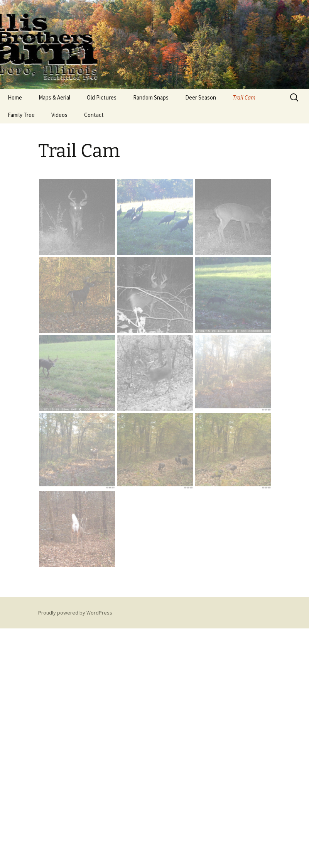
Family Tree (21, 115)
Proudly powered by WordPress (75, 613)
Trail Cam (244, 97)
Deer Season (201, 97)
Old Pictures (102, 97)
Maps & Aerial (54, 97)
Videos (59, 115)
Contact (94, 115)
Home (15, 97)
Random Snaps (151, 97)
